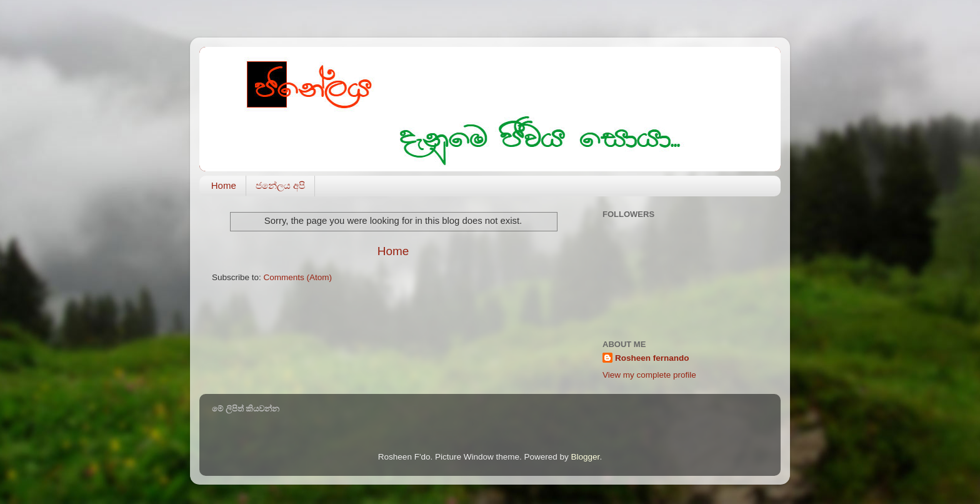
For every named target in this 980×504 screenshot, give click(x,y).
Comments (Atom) (298, 277)
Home (224, 185)
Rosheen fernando (652, 358)
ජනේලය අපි (280, 185)
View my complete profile (649, 375)
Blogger (586, 457)
